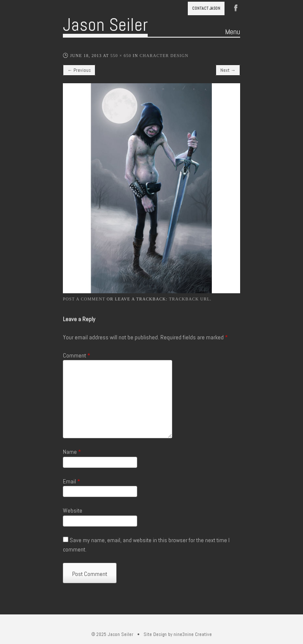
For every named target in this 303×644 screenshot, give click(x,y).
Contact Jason (206, 8)
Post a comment (84, 299)
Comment (77, 355)
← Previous (79, 70)
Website (73, 510)
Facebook (236, 7)
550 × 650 (121, 56)
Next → (228, 70)
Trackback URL (189, 299)
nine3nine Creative (193, 634)
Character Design (164, 56)
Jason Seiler (105, 25)
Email (72, 481)
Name (72, 452)
